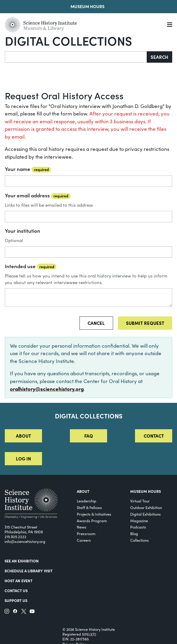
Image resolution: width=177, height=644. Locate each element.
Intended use (31, 266)
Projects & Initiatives (94, 514)
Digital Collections (68, 40)
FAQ (89, 436)
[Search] (76, 57)
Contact (154, 436)
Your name (28, 169)
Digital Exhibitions (145, 514)
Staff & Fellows (89, 507)
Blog (134, 533)
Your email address (38, 195)
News (82, 527)
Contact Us (16, 590)
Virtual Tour (140, 501)
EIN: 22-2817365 (76, 639)
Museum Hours (87, 6)
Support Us (16, 600)
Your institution (22, 231)
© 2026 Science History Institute (89, 629)
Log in (23, 458)
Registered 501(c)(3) (79, 634)
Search (159, 57)
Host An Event (18, 581)
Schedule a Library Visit (28, 571)
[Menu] (170, 25)
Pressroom (86, 533)
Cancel (96, 323)
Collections (139, 540)
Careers (84, 540)
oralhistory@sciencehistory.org (47, 389)
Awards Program (92, 521)
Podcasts (138, 527)
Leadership (87, 501)
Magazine (139, 521)
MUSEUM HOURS (145, 491)
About (23, 436)
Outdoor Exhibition (146, 507)
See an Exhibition (22, 561)
